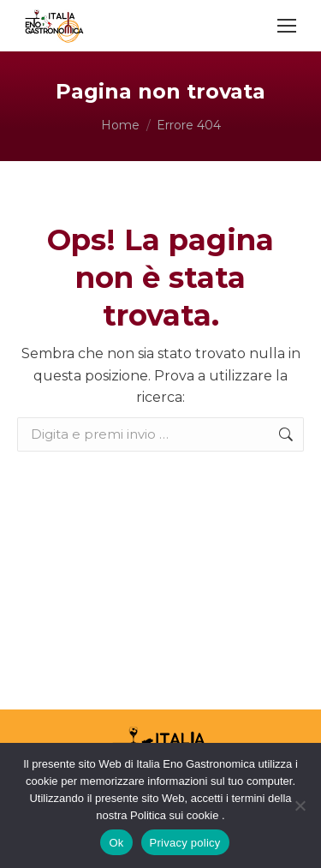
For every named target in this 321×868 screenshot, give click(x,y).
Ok (116, 843)
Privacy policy (185, 843)
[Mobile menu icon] (287, 26)
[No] (300, 805)
